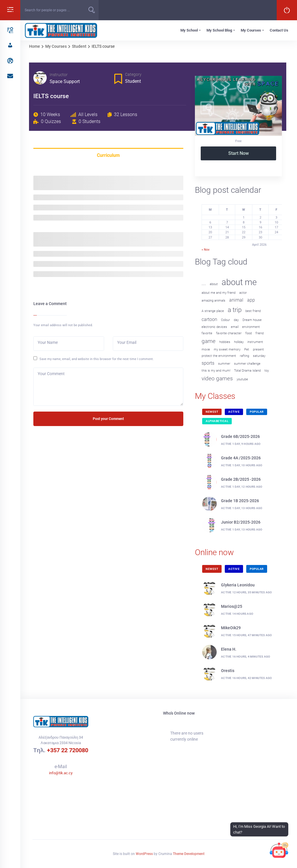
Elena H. (229, 649)
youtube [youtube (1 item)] (242, 379)
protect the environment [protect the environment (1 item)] (219, 356)
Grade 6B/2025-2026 (240, 436)
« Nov (205, 249)
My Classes (215, 396)
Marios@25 (232, 606)
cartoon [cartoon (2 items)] (209, 319)
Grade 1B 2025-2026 (240, 501)
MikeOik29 (231, 628)
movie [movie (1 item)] (206, 349)
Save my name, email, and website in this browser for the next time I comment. (97, 359)
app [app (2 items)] (251, 300)
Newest (212, 412)
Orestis (228, 671)
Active (234, 412)
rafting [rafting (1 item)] (245, 356)
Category (133, 74)
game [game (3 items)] (209, 341)
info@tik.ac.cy (61, 773)
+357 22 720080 (68, 750)
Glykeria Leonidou (238, 585)
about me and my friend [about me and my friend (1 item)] (219, 293)
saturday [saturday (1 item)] (259, 356)
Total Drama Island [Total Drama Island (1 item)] (247, 371)
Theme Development (189, 854)
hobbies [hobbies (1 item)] (225, 342)
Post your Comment (108, 419)
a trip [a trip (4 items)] (235, 310)
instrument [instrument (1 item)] (255, 342)
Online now (214, 552)
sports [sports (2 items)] (208, 363)
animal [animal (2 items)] (236, 300)
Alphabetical (217, 421)
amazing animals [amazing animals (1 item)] (213, 301)
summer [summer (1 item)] (224, 364)
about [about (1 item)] (214, 284)
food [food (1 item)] (249, 333)
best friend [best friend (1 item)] (253, 311)
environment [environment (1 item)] (251, 327)
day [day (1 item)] (236, 320)
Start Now (239, 153)
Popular (257, 412)
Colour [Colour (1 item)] (226, 320)
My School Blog (219, 30)
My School (189, 30)
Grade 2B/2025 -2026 (241, 479)
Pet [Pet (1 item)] (247, 349)
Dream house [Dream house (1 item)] (252, 320)
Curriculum (108, 155)
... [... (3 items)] (204, 283)
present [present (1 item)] (258, 349)
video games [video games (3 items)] (217, 378)
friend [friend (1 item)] (260, 333)
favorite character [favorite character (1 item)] (229, 333)
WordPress (144, 854)
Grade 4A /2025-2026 (241, 458)
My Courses (251, 30)
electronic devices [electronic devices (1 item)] (214, 327)
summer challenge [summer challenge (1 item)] (247, 364)
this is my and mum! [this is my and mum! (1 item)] (216, 371)
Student (133, 81)
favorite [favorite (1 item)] (207, 333)
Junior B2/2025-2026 (241, 522)
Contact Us (279, 30)
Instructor (59, 75)
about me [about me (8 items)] (239, 282)
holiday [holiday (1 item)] (239, 342)
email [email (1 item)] (235, 327)
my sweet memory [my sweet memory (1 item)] (227, 349)
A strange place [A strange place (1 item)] (213, 311)
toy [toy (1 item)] (267, 371)
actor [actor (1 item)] (243, 293)
